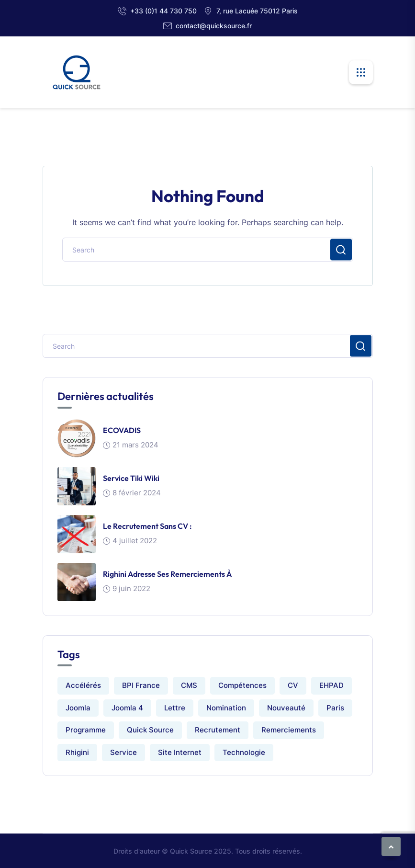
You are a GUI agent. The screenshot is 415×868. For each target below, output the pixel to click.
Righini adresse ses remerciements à (167, 574)
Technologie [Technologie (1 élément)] (244, 752)
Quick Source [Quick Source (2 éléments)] (150, 730)
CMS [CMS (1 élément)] (189, 685)
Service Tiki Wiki (131, 478)
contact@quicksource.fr (214, 26)
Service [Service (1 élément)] (123, 752)
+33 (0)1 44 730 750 (163, 11)
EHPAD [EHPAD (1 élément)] (331, 685)
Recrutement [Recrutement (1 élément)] (218, 730)
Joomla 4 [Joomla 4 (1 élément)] (127, 708)
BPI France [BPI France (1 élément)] (141, 685)
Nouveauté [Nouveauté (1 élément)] (286, 708)
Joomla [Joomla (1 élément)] (78, 708)
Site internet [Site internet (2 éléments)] (180, 752)
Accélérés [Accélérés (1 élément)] (83, 685)
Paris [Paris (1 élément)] (335, 708)
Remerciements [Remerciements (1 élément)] (289, 730)
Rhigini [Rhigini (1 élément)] (77, 752)
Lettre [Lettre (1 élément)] (175, 708)
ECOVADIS (122, 430)
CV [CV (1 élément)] (293, 685)
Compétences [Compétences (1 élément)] (242, 685)
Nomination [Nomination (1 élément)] (226, 708)
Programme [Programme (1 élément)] (86, 730)
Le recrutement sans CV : (147, 526)
